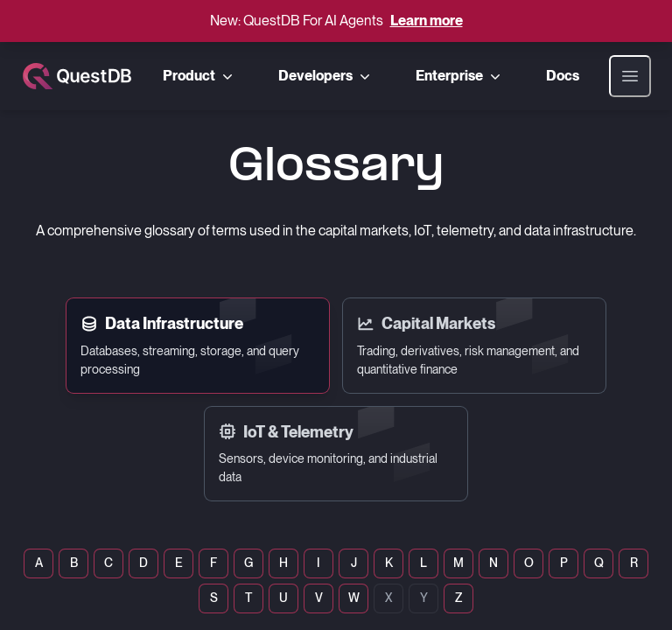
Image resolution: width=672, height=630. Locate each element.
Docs (563, 76)
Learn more (427, 21)
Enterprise (460, 76)
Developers (326, 76)
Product (199, 76)
